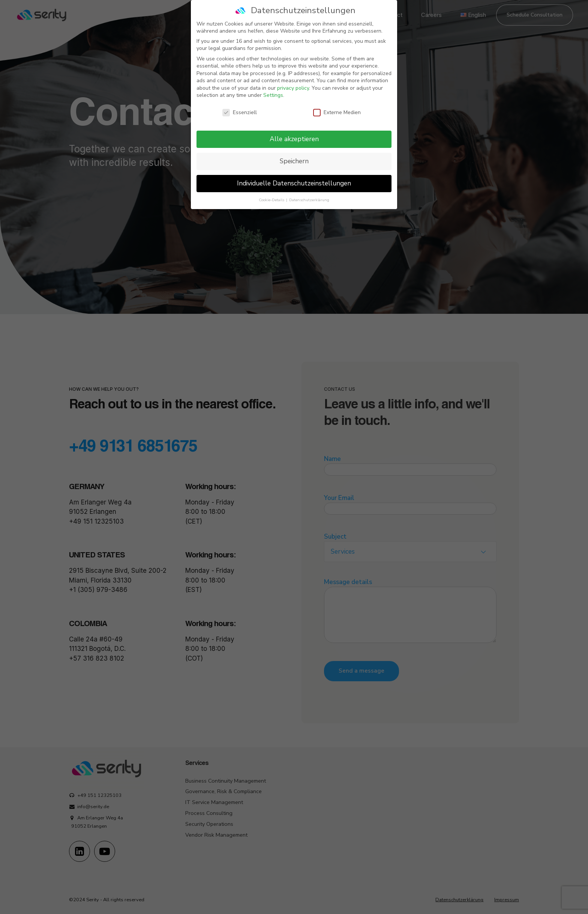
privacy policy (293, 87)
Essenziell (240, 111)
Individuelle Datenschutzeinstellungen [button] (294, 182)
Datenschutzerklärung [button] (309, 198)
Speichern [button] (294, 160)
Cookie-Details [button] (272, 198)
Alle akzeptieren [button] (294, 137)
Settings (273, 94)
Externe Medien (337, 111)
